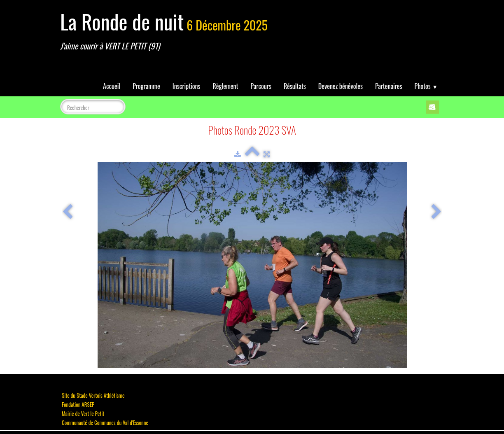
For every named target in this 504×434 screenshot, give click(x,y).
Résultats (295, 86)
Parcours (261, 86)
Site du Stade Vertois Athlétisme (93, 395)
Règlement (226, 86)
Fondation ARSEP (78, 404)
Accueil (112, 86)
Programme (146, 86)
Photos (426, 86)
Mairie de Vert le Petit (83, 413)
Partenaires (389, 86)
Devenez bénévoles (341, 86)
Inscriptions (187, 86)
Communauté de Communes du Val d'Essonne (105, 422)
